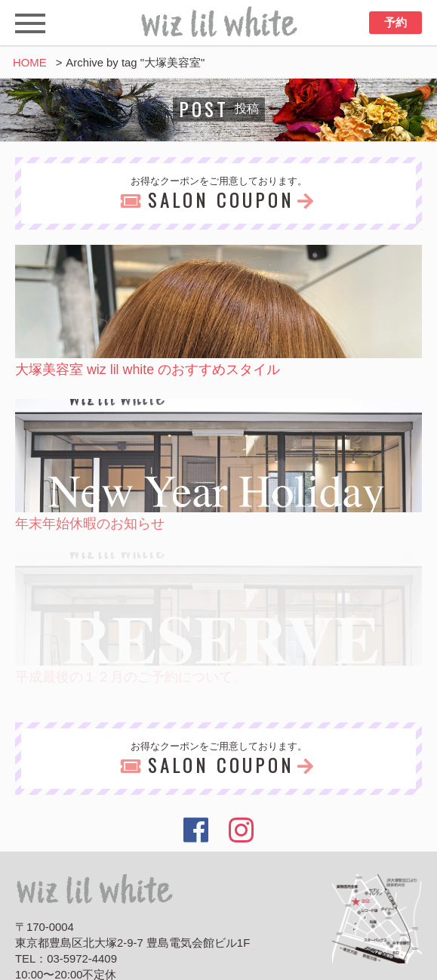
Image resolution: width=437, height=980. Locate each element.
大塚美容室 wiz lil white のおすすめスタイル (148, 369)
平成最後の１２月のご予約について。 (131, 677)
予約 (395, 23)
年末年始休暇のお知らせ (90, 524)
